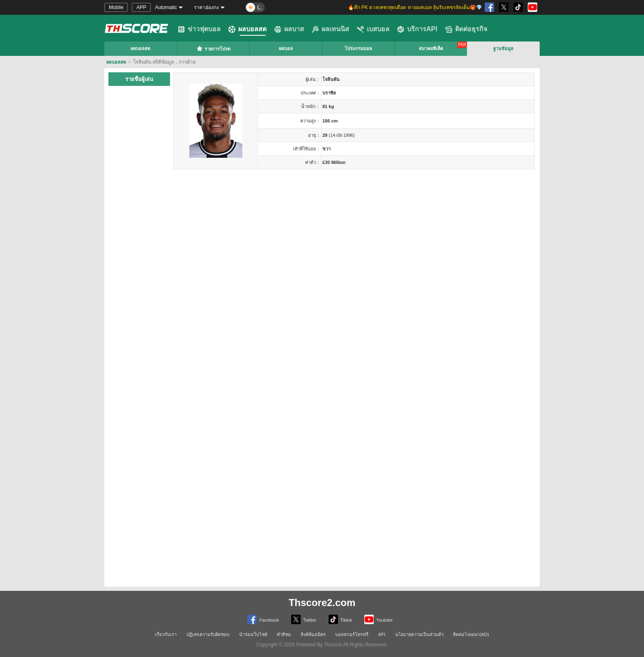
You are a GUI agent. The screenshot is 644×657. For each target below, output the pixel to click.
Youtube (378, 619)
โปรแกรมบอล (358, 48)
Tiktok (340, 619)
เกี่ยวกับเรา (166, 634)
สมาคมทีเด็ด (431, 48)
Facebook (263, 619)
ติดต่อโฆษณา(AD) (471, 634)
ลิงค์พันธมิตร (313, 634)
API (382, 634)
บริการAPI (417, 29)
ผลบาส (289, 29)
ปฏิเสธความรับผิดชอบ (208, 634)
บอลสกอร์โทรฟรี (352, 634)
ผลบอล (286, 48)
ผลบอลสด (247, 29)
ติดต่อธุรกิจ (466, 29)
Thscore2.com (322, 603)
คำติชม (284, 634)
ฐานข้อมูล (503, 48)
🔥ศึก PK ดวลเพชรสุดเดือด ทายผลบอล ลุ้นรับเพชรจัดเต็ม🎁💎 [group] (415, 7)
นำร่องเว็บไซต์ (253, 634)
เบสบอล (373, 29)
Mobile (116, 7)
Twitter (304, 619)
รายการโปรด (213, 48)
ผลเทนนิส (330, 29)
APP (141, 7)
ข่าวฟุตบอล (199, 29)
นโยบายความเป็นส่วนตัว (419, 634)
